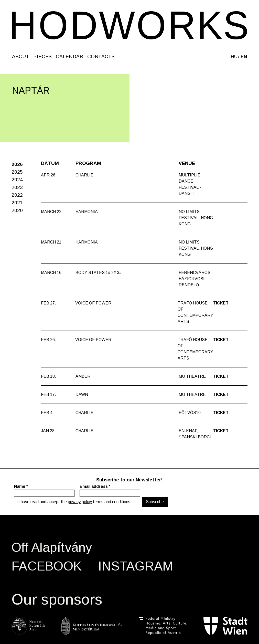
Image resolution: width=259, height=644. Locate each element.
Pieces (42, 56)
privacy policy (80, 502)
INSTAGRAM (136, 566)
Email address (95, 486)
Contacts (101, 56)
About (21, 56)
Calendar (69, 56)
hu (234, 56)
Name (21, 486)
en (244, 56)
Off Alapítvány (52, 547)
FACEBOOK (47, 566)
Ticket (221, 303)
